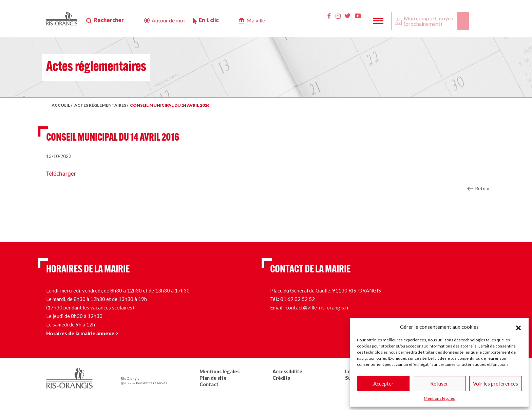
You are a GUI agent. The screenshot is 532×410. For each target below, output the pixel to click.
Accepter (383, 384)
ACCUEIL (61, 105)
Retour (482, 188)
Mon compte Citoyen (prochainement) (429, 21)
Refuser (439, 384)
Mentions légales (439, 398)
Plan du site (213, 378)
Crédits (281, 378)
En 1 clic (209, 20)
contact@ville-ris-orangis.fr (317, 307)
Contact (209, 384)
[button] (518, 327)
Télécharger (61, 174)
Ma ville (256, 20)
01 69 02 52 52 (298, 299)
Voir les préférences (496, 384)
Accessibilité (287, 371)
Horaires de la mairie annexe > (82, 333)
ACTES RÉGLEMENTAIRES (100, 105)
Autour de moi (168, 20)
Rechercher (109, 20)
